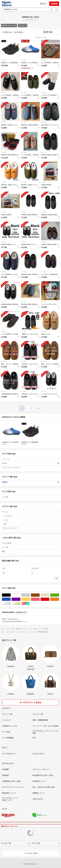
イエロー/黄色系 (30, 599)
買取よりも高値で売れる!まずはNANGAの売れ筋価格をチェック (30, 620)
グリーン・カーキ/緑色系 (59, 595)
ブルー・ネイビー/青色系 (11, 599)
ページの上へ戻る (31, 853)
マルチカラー (30, 603)
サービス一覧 (6, 843)
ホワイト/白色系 (20, 595)
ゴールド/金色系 (20, 603)
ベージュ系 (49, 595)
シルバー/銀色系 (11, 603)
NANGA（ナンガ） (9, 25)
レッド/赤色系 (49, 599)
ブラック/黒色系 (11, 595)
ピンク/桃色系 (40, 599)
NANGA (30, 482)
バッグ (31, 520)
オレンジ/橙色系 (59, 599)
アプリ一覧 (36, 843)
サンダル (23, 25)
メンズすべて (31, 516)
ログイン (43, 4)
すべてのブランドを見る (31, 702)
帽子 (31, 524)
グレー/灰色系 (30, 595)
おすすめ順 (19, 32)
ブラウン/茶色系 (40, 595)
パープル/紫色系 (20, 599)
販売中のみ (7, 32)
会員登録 (54, 4)
